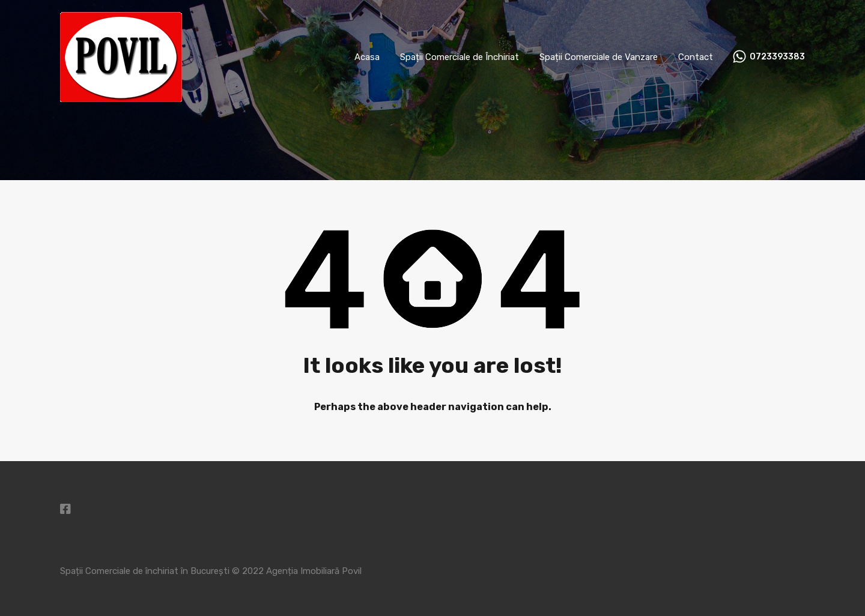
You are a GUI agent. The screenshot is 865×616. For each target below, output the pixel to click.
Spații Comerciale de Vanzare (599, 57)
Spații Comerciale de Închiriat (460, 57)
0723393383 (777, 57)
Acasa (367, 57)
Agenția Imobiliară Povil (314, 571)
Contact (696, 57)
